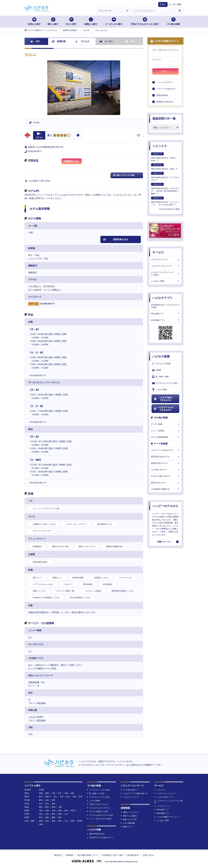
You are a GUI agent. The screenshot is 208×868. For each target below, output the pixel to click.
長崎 (53, 821)
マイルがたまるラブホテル (99, 808)
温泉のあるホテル (165, 483)
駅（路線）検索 (160, 377)
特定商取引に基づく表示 (113, 855)
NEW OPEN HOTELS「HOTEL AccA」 (163, 157)
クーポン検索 (165, 424)
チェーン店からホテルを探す (99, 819)
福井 (53, 804)
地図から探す (91, 21)
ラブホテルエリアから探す (165, 383)
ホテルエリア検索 (161, 364)
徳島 (47, 817)
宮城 (66, 793)
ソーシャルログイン (165, 82)
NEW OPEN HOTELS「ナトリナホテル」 (165, 176)
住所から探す (34, 21)
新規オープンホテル (130, 812)
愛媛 (53, 817)
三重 (60, 807)
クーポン (106, 41)
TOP (35, 41)
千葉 (62, 797)
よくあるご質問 (165, 281)
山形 (53, 793)
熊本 (60, 821)
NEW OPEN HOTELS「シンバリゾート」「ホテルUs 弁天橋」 (165, 201)
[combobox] (154, 11)
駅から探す (53, 21)
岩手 (60, 793)
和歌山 (73, 811)
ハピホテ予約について (164, 797)
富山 (47, 804)
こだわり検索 (159, 390)
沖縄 (41, 824)
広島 (47, 814)
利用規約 (70, 855)
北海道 (42, 790)
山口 (66, 814)
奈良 (66, 811)
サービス (158, 252)
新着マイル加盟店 (129, 816)
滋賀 (60, 811)
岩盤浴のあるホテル (165, 463)
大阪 (41, 811)
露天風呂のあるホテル (165, 457)
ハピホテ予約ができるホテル (163, 399)
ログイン (165, 71)
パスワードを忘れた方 (166, 89)
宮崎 (73, 821)
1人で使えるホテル (165, 470)
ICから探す (71, 21)
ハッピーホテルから (165, 506)
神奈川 (48, 797)
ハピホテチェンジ (162, 806)
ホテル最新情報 (128, 823)
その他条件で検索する (165, 489)
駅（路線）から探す (96, 793)
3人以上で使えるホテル (165, 476)
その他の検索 (173, 21)
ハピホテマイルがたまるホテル (164, 409)
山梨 (47, 800)
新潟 (41, 800)
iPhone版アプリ (165, 314)
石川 (41, 804)
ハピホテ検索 (161, 356)
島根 (60, 814)
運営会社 (58, 855)
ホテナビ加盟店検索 (165, 437)
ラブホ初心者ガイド (130, 790)
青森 (41, 793)
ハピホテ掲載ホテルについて (167, 817)
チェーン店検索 (165, 431)
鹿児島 (80, 821)
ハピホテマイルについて (165, 266)
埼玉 (55, 797)
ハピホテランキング (165, 259)
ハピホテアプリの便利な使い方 (134, 793)
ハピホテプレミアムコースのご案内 (165, 274)
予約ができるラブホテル (98, 804)
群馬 (81, 797)
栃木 (68, 797)
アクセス (83, 41)
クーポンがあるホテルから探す (100, 815)
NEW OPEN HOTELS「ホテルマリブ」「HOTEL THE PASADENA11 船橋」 (165, 189)
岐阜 (47, 807)
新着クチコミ (127, 827)
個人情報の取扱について (88, 855)
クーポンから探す (114, 21)
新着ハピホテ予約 (129, 819)
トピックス (160, 146)
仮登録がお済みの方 (165, 102)
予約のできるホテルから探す (145, 21)
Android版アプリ (165, 320)
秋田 (47, 793)
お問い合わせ (148, 855)
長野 (53, 800)
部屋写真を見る (116, 239)
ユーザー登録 (175, 4)
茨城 (74, 797)
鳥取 (53, 814)
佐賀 (47, 821)
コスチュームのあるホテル (165, 450)
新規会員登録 (162, 95)
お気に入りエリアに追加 (123, 175)
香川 (41, 817)
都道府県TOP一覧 (164, 119)
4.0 (49, 136)
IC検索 (157, 370)
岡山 (41, 814)
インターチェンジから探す (99, 790)
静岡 (53, 807)
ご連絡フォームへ (164, 542)
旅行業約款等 (133, 855)
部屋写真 (59, 41)
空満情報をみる (73, 162)
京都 (53, 811)
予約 (130, 41)
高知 (60, 817)
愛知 (41, 807)
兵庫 (47, 811)
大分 (66, 821)
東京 (41, 797)
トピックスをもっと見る (169, 209)
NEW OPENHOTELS (96, 834)
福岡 (41, 821)
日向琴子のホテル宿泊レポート (100, 838)
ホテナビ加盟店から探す (98, 812)
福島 (73, 793)
